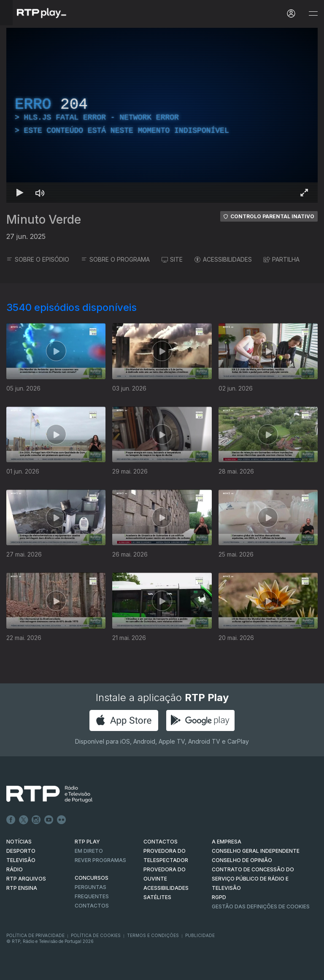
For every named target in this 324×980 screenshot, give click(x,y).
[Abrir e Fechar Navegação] (313, 14)
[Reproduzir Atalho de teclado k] (20, 193)
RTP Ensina (22, 888)
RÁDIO (15, 869)
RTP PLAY (87, 842)
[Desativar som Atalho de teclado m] (40, 193)
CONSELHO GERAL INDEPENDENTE (256, 851)
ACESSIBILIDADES (223, 259)
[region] (162, 115)
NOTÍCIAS (19, 842)
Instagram (36, 820)
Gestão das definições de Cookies (261, 906)
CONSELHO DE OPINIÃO (242, 860)
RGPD (219, 897)
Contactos (92, 906)
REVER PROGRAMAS (100, 860)
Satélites (157, 897)
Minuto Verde (44, 220)
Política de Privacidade (35, 935)
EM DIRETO (89, 851)
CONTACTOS (161, 842)
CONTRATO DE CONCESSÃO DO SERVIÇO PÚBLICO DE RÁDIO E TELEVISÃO (253, 879)
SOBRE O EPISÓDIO (38, 259)
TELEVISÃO (21, 860)
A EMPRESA (227, 842)
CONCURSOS (92, 878)
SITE (172, 259)
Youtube (49, 820)
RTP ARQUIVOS (26, 879)
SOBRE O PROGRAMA (115, 259)
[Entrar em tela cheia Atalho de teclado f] (304, 193)
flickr (62, 820)
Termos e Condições (153, 935)
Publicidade (200, 935)
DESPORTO (21, 851)
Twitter (24, 820)
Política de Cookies (96, 935)
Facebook (11, 820)
